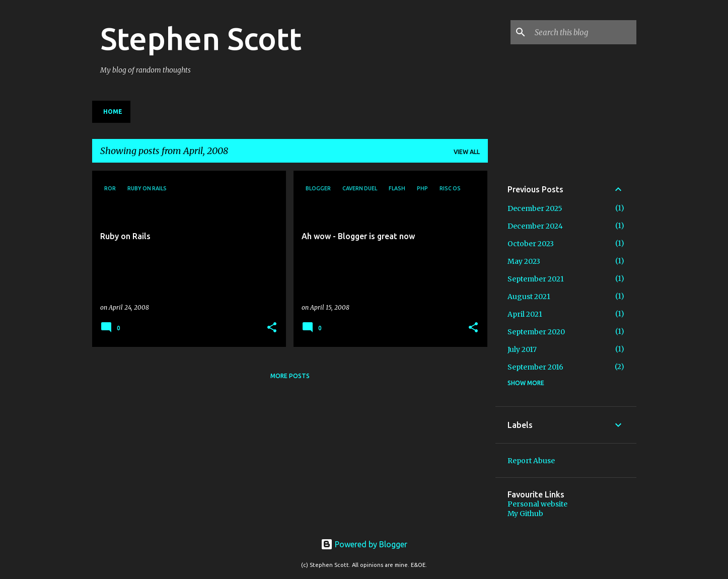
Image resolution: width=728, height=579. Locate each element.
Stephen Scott (201, 38)
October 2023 (531, 244)
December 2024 (535, 226)
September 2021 (536, 279)
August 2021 (529, 297)
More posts (290, 376)
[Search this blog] (584, 32)
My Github (525, 514)
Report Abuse (531, 461)
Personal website (537, 504)
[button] (272, 328)
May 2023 (524, 261)
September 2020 (536, 332)
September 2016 (535, 367)
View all (467, 152)
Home (113, 112)
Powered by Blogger (364, 544)
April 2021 (525, 314)
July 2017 (522, 349)
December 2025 (535, 208)
